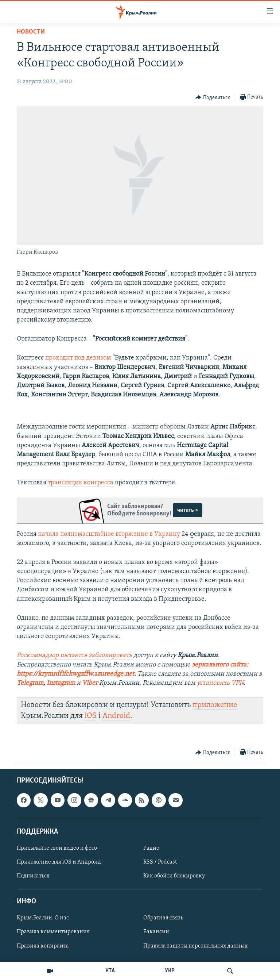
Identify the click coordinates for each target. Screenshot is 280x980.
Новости (31, 32)
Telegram (30, 683)
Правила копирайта (43, 946)
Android (116, 716)
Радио (151, 848)
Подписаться (33, 876)
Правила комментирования (53, 932)
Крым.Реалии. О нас (43, 918)
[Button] (213, 97)
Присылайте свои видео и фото (57, 848)
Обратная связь (163, 918)
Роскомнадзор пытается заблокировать (74, 655)
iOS (91, 716)
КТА (110, 971)
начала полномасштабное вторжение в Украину (109, 534)
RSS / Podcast (160, 862)
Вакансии (156, 932)
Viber (91, 683)
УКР (170, 971)
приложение (215, 705)
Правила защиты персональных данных (195, 946)
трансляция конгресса (81, 483)
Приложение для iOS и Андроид (59, 862)
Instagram (61, 683)
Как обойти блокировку (174, 876)
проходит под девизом (78, 358)
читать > (188, 510)
